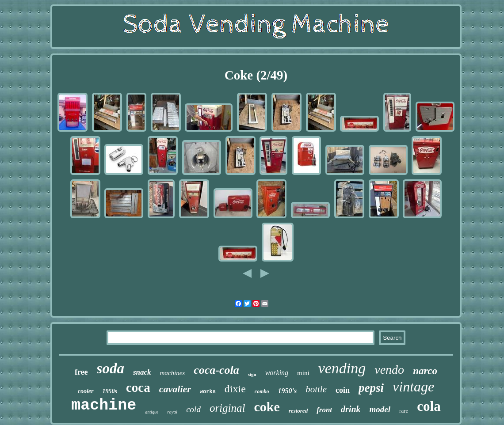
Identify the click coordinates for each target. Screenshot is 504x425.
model (380, 409)
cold (193, 409)
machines (173, 373)
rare (404, 411)
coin (343, 390)
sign (252, 374)
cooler (86, 391)
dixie (235, 389)
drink (351, 409)
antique (152, 412)
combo (262, 391)
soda (111, 368)
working (277, 373)
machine (104, 406)
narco (425, 371)
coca (138, 387)
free (81, 372)
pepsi (371, 388)
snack (142, 372)
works (208, 392)
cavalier (175, 389)
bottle (316, 389)
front (324, 410)
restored (298, 411)
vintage (413, 387)
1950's (288, 391)
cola (429, 406)
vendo (389, 370)
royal (172, 412)
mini (303, 373)
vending (342, 368)
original (227, 408)
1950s (110, 391)
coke (267, 407)
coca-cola (216, 370)
